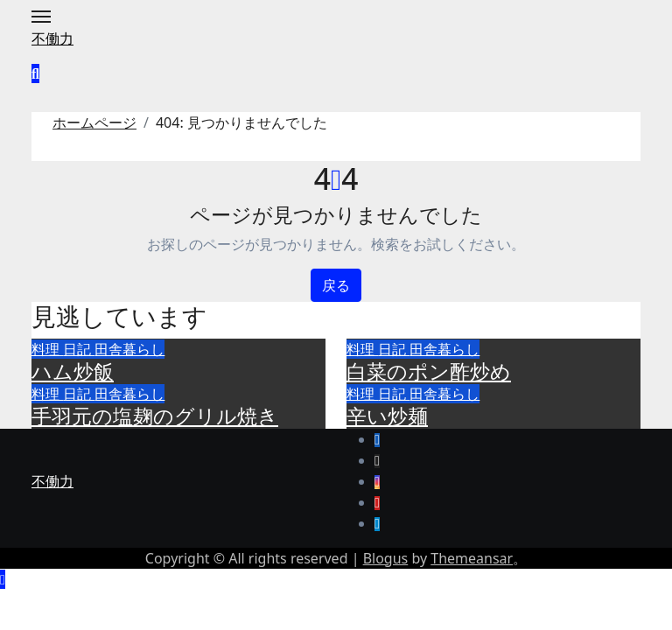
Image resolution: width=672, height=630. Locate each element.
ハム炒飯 (73, 371)
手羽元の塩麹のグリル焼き (155, 416)
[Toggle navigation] (41, 17)
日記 (79, 349)
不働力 (52, 38)
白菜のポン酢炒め (429, 371)
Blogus (386, 558)
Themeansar (472, 558)
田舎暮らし (129, 349)
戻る (336, 285)
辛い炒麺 (387, 416)
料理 (47, 349)
